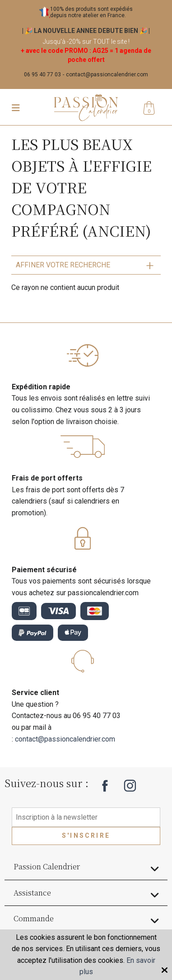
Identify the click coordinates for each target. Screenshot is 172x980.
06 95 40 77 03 (42, 75)
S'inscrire (86, 835)
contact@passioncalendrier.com (107, 75)
